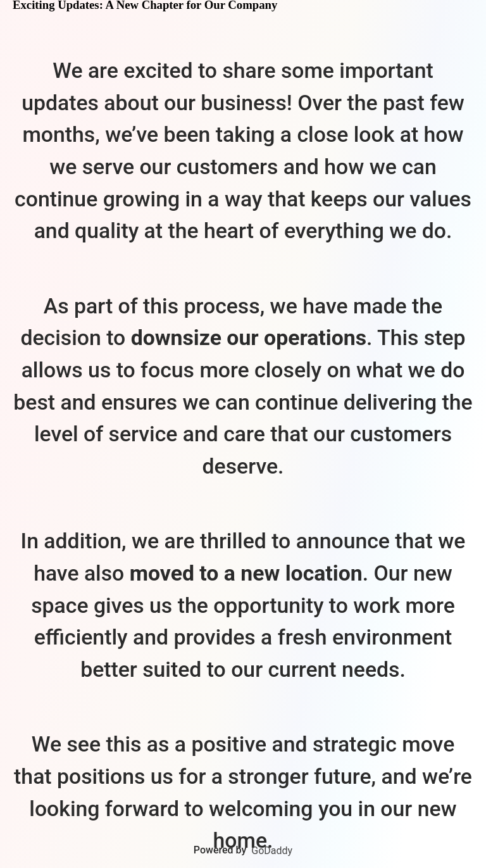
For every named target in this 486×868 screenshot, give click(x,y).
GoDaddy (272, 851)
